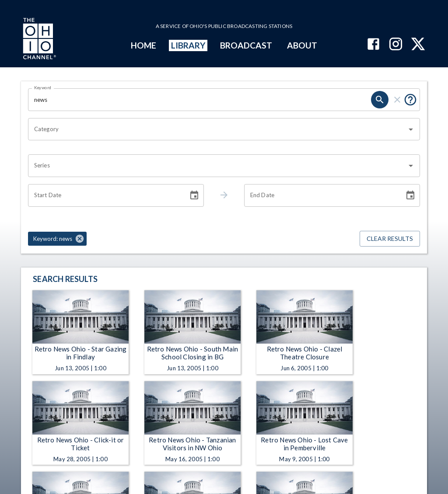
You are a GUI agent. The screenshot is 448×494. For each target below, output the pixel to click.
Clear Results (390, 239)
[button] (57, 239)
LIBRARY (188, 45)
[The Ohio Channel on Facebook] (373, 45)
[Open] (411, 129)
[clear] (397, 100)
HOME (143, 45)
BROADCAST (246, 45)
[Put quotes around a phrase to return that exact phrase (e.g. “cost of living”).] (410, 100)
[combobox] (217, 129)
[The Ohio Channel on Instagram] (396, 45)
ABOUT (302, 45)
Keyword (43, 87)
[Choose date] (194, 195)
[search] (380, 100)
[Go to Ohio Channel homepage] (38, 40)
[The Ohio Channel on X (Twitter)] (418, 45)
